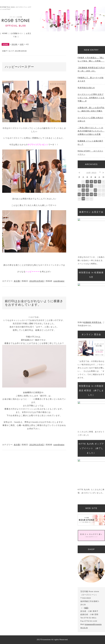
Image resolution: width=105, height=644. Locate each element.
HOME (5, 33)
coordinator (59, 281)
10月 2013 (91, 173)
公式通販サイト (17, 33)
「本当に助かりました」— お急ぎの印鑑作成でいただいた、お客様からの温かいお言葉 (91, 131)
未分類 (17, 281)
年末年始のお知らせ (86, 88)
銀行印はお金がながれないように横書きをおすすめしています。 (34, 303)
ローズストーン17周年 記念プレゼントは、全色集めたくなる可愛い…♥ (91, 98)
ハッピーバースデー (19, 67)
